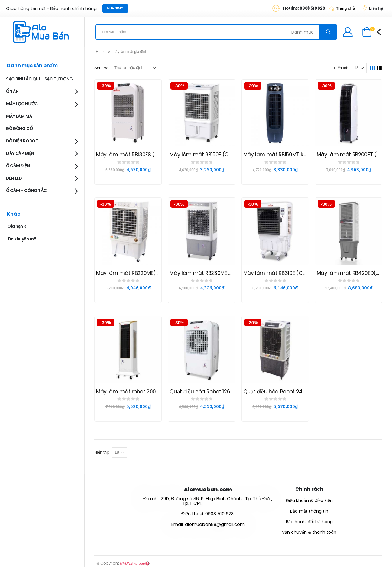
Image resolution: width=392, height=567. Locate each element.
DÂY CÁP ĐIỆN (20, 153)
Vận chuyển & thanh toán (309, 532)
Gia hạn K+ (18, 226)
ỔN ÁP (12, 91)
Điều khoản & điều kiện (309, 500)
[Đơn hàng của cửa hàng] (136, 68)
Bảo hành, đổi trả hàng (309, 522)
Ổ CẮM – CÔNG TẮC (26, 191)
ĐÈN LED (14, 178)
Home (101, 52)
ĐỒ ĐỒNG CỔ (19, 129)
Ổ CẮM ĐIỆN (18, 166)
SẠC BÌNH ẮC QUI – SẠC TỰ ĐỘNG (39, 79)
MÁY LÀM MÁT (20, 116)
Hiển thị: (341, 68)
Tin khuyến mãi (22, 239)
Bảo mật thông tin (309, 511)
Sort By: (101, 68)
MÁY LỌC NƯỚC (22, 104)
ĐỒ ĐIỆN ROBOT (22, 141)
